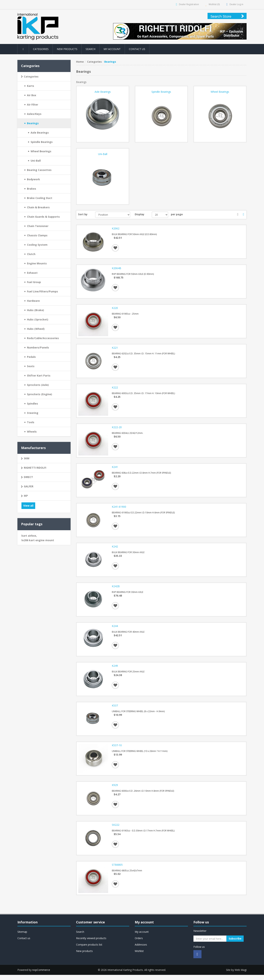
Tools (31, 422)
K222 (115, 389)
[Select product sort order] (113, 215)
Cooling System (37, 245)
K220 (115, 309)
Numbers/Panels (38, 347)
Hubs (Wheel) (36, 329)
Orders (139, 943)
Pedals (31, 357)
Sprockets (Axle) (38, 385)
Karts (31, 86)
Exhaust (32, 273)
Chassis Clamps (37, 235)
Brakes (32, 189)
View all (28, 506)
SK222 (116, 830)
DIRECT (28, 477)
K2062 (116, 229)
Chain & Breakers (38, 207)
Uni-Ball (36, 161)
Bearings (33, 123)
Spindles (32, 404)
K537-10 (117, 750)
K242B (116, 589)
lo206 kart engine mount (38, 540)
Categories (31, 76)
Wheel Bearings (41, 151)
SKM (27, 458)
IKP (26, 496)
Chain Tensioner (38, 226)
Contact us (137, 49)
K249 (115, 669)
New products (67, 49)
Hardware (33, 301)
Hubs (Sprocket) (38, 319)
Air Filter (33, 105)
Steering (33, 413)
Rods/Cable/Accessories (43, 338)
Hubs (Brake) (35, 310)
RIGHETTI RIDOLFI (35, 468)
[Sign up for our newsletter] (210, 944)
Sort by (83, 214)
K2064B (117, 269)
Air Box (32, 95)
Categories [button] (41, 49)
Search (91, 49)
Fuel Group (34, 282)
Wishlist (139, 956)
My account (112, 49)
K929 (115, 790)
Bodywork (33, 179)
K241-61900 (119, 509)
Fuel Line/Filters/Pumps (42, 291)
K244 (115, 629)
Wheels (32, 432)
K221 (115, 349)
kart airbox (29, 536)
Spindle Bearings (42, 142)
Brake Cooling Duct (40, 198)
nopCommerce (41, 975)
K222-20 (117, 429)
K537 (115, 709)
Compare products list (89, 950)
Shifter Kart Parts (39, 375)
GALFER (29, 486)
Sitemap (22, 937)
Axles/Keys (34, 114)
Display (140, 214)
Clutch (31, 254)
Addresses (141, 950)
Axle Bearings (40, 133)
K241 (115, 469)
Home (80, 62)
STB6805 (117, 870)
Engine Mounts (37, 263)
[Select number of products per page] (160, 215)
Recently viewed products (91, 943)
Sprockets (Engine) (40, 394)
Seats (31, 366)
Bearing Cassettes (39, 170)
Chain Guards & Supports (43, 217)
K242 (115, 549)
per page (177, 214)
